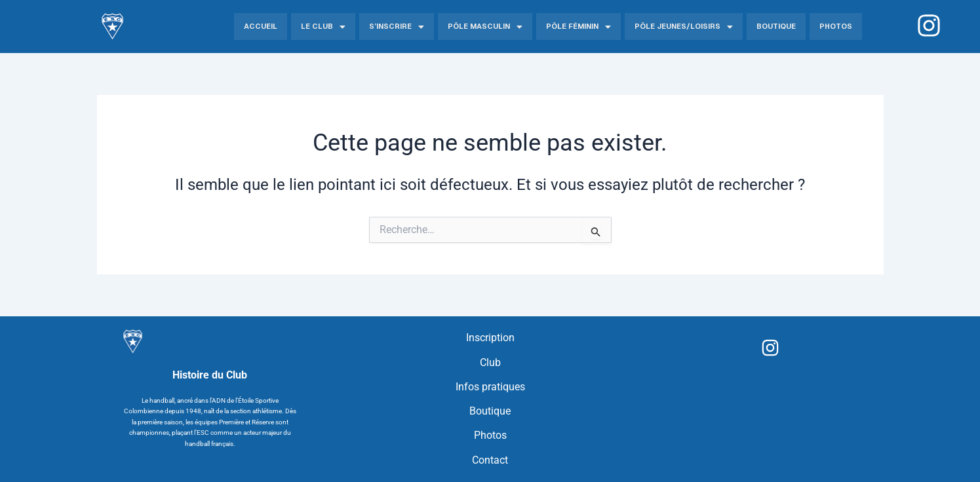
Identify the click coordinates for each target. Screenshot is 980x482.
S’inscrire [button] (397, 27)
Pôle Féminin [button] (578, 27)
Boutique (776, 26)
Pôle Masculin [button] (485, 27)
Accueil (261, 26)
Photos (836, 26)
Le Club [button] (323, 27)
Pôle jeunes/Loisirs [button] (684, 27)
